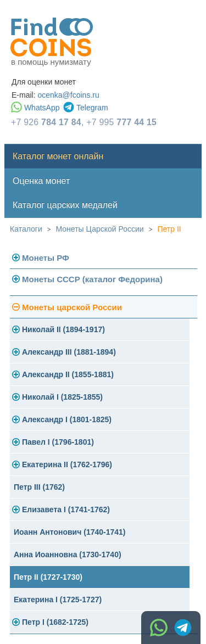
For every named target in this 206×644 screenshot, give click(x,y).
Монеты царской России (72, 307)
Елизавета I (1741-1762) (66, 509)
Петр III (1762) (39, 487)
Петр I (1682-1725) (55, 622)
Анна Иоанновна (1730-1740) (68, 555)
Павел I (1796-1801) (58, 442)
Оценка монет (41, 181)
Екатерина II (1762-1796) (67, 464)
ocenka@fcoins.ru (68, 95)
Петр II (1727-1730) (48, 577)
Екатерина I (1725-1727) (58, 600)
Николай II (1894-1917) (63, 329)
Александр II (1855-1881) (68, 374)
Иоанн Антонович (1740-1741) (70, 532)
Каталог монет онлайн (58, 156)
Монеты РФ (46, 258)
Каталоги (26, 229)
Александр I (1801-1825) (67, 419)
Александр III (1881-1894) (69, 352)
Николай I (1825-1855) (62, 397)
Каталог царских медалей (65, 205)
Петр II (169, 229)
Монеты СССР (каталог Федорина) (92, 279)
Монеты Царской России (100, 229)
